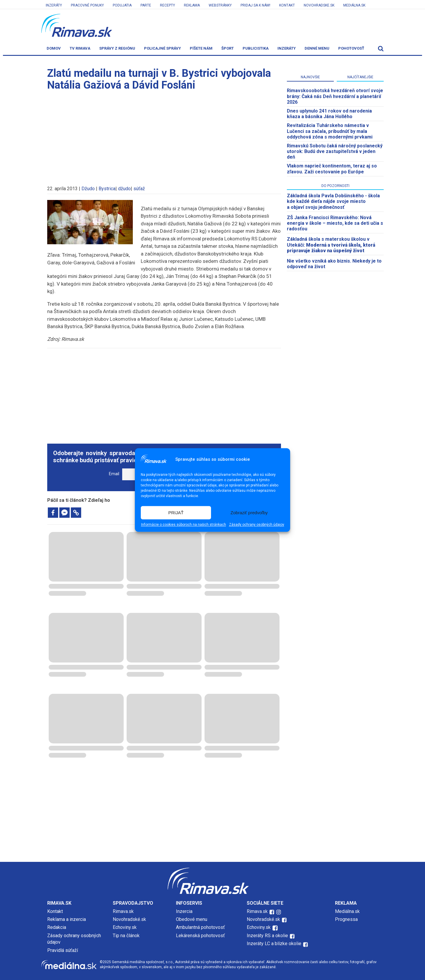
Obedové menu (192, 919)
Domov (54, 48)
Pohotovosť (351, 48)
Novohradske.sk (319, 5)
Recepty (167, 5)
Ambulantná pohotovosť (201, 927)
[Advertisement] (164, 135)
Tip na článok (126, 936)
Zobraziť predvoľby (249, 513)
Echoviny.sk (125, 927)
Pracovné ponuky (87, 5)
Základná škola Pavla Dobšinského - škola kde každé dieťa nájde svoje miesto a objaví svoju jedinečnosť (333, 201)
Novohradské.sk (129, 919)
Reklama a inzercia (67, 919)
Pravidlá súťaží (63, 950)
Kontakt (287, 5)
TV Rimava (80, 48)
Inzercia (184, 911)
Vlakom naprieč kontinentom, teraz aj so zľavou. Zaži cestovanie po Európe (332, 169)
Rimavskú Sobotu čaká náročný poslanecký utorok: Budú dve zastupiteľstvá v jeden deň (335, 151)
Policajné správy (162, 48)
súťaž (139, 189)
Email (114, 474)
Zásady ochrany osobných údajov (257, 525)
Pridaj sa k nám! (255, 5)
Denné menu (317, 48)
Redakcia (57, 927)
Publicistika (256, 48)
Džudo (88, 189)
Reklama (192, 5)
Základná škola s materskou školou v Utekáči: (331, 245)
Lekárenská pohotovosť (201, 936)
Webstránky (220, 5)
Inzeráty (54, 5)
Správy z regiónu (117, 48)
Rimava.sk (123, 911)
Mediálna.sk (354, 5)
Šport (228, 48)
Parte (146, 5)
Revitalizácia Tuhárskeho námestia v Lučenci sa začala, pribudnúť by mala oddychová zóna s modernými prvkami (330, 131)
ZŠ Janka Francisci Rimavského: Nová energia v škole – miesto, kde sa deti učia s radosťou (335, 223)
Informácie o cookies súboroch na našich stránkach (184, 525)
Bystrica (107, 189)
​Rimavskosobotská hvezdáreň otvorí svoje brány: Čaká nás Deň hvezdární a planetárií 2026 (335, 96)
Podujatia (122, 5)
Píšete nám (201, 48)
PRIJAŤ (176, 513)
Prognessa (346, 919)
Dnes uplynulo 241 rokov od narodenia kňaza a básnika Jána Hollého (329, 114)
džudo (124, 189)
